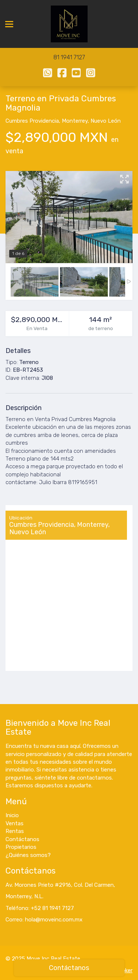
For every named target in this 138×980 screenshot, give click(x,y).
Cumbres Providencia (32, 121)
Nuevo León (106, 121)
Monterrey (75, 121)
